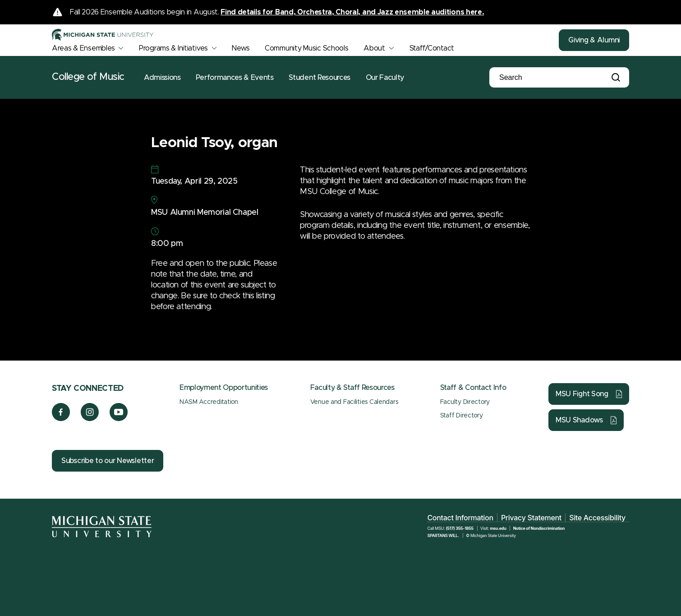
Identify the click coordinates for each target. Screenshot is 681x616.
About (374, 48)
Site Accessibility (597, 518)
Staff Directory (462, 416)
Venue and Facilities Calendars (354, 402)
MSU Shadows (579, 420)
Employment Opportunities (224, 388)
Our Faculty (385, 78)
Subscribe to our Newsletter (108, 461)
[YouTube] (119, 419)
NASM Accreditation (209, 402)
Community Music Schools (307, 48)
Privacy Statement (531, 518)
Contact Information (460, 518)
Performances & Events (235, 78)
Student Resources (320, 78)
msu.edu (498, 528)
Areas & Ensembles (83, 48)
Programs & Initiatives (173, 48)
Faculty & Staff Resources (352, 388)
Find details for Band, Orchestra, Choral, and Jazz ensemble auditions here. (352, 12)
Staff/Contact (432, 48)
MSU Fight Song (582, 394)
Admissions (162, 78)
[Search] (543, 78)
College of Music (88, 77)
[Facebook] (61, 419)
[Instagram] (90, 419)
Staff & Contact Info (473, 388)
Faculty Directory (465, 402)
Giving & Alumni (594, 40)
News (241, 48)
